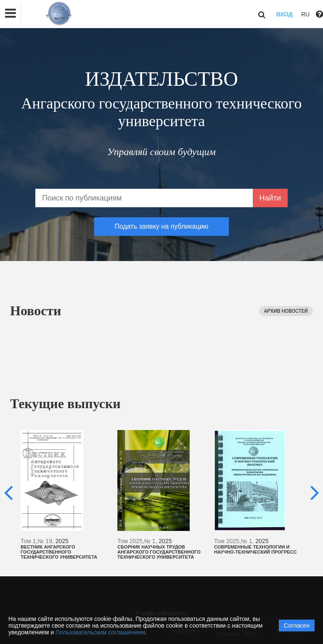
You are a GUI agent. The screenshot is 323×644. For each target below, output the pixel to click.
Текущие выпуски (65, 404)
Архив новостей (286, 311)
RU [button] (305, 14)
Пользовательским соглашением (100, 632)
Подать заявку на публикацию (161, 226)
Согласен (297, 626)
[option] (65, 495)
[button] (11, 13)
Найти (270, 198)
